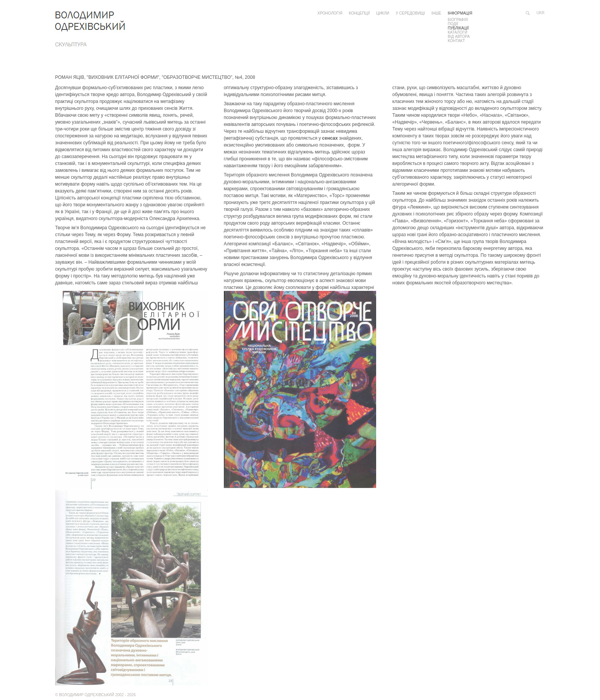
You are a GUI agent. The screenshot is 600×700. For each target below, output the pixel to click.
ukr (540, 13)
